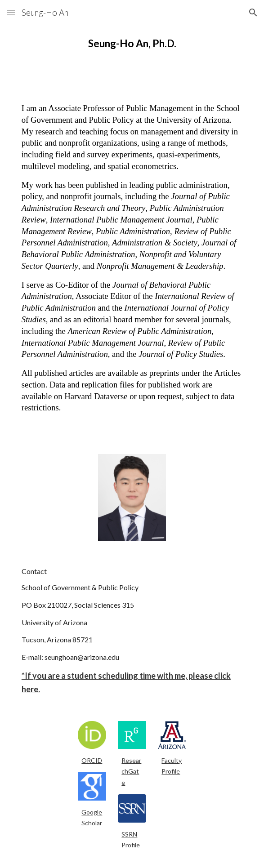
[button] (11, 12)
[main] (132, 44)
